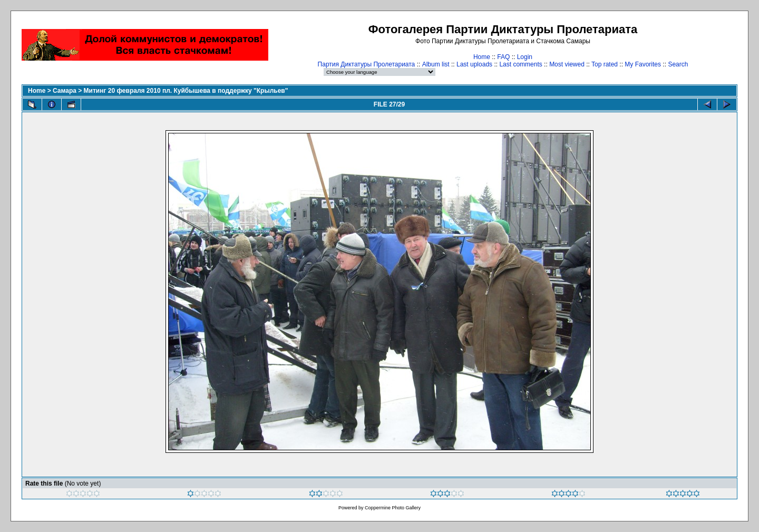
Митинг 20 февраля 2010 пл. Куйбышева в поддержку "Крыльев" (186, 91)
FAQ (503, 57)
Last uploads (474, 64)
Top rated (605, 64)
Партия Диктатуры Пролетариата (367, 64)
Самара (65, 91)
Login (525, 57)
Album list (436, 64)
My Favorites (643, 64)
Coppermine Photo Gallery (393, 508)
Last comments (520, 64)
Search (678, 64)
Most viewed (567, 64)
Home (482, 57)
